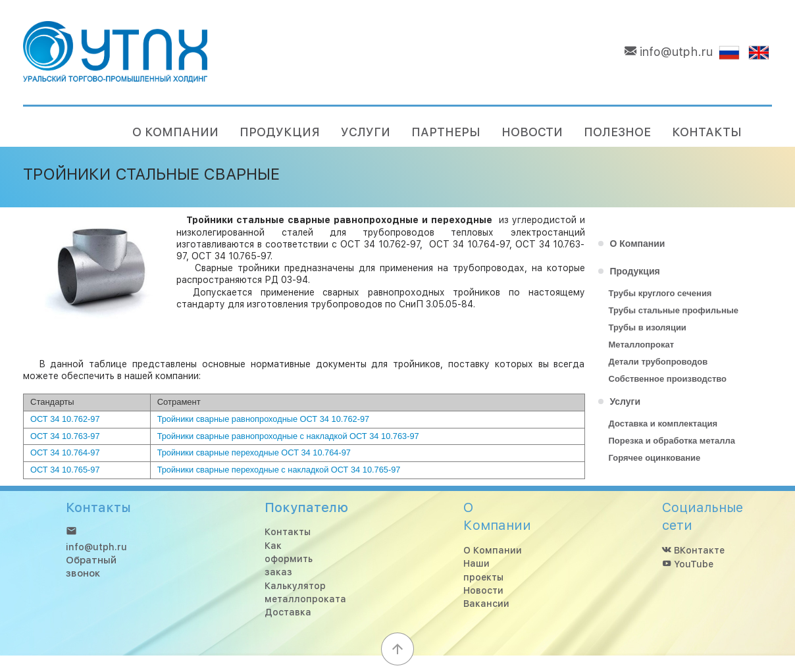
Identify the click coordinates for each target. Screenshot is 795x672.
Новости (483, 590)
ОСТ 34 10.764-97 (65, 452)
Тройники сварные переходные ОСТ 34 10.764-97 (254, 452)
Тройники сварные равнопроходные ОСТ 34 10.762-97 (264, 419)
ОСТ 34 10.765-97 (65, 470)
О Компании (493, 550)
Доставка (288, 613)
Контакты (288, 532)
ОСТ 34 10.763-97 (65, 436)
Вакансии (486, 604)
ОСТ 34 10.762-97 (65, 419)
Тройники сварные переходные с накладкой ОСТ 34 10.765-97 (279, 470)
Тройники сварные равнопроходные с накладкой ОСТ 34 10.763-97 (288, 436)
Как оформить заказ (289, 559)
